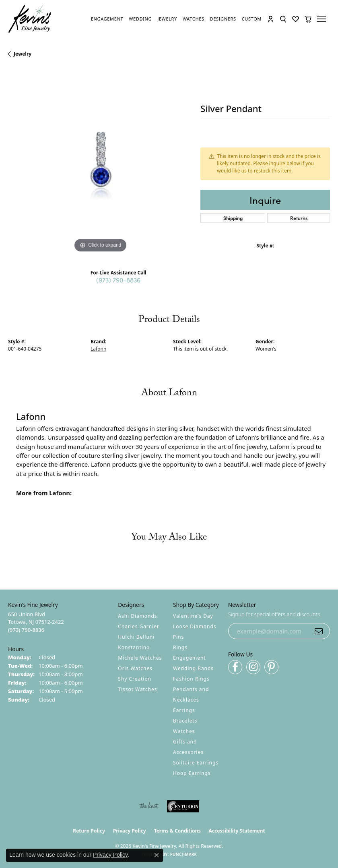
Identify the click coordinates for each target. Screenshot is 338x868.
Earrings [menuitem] (184, 710)
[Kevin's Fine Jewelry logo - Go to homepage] (30, 19)
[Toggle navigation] (323, 19)
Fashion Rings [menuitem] (191, 679)
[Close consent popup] (157, 855)
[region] (100, 162)
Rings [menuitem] (180, 647)
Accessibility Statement (237, 831)
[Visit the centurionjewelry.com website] (183, 806)
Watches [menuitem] (184, 731)
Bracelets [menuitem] (185, 721)
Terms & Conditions (177, 831)
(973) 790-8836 (118, 280)
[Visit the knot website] (149, 806)
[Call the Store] (26, 630)
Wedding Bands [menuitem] (193, 668)
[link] (107, 19)
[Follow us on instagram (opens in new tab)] (253, 667)
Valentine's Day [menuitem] (193, 616)
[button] (271, 19)
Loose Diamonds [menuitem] (195, 626)
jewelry (23, 54)
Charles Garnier (138, 626)
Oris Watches (135, 668)
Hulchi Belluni (136, 637)
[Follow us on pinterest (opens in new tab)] (271, 667)
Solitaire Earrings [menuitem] (196, 763)
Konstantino (134, 647)
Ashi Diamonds (137, 616)
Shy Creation (135, 679)
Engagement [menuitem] (190, 658)
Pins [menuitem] (178, 637)
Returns (299, 218)
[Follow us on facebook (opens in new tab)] (235, 667)
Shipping (233, 218)
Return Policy (89, 831)
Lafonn (98, 349)
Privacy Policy (130, 831)
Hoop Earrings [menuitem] (192, 773)
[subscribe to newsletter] (319, 631)
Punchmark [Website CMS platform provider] (184, 854)
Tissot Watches (137, 689)
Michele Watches (140, 658)
